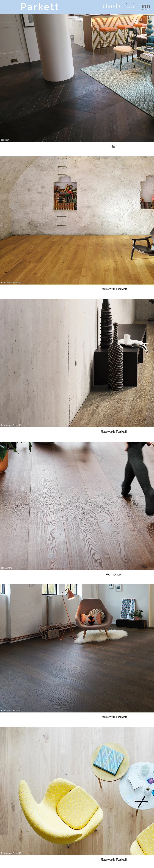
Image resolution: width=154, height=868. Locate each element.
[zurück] (131, 7)
